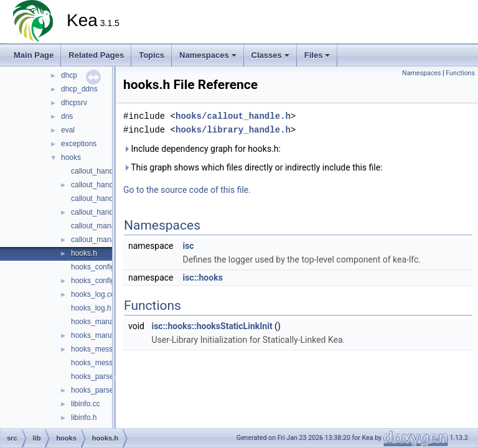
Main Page (34, 55)
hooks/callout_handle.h (233, 116)
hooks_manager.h (101, 335)
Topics (152, 55)
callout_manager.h (101, 240)
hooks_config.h (96, 281)
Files (317, 55)
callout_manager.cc (103, 226)
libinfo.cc (86, 404)
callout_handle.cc (100, 171)
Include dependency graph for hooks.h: (202, 149)
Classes (270, 55)
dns (67, 116)
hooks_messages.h (103, 363)
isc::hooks (202, 278)
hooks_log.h (91, 308)
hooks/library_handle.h (233, 130)
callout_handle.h (98, 185)
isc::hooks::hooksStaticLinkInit (212, 326)
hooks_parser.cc (98, 376)
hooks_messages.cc (105, 349)
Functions (460, 73)
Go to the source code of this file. (187, 190)
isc (188, 246)
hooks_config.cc (98, 267)
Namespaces (208, 55)
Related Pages (96, 55)
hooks (71, 157)
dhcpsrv (74, 103)
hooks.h (84, 253)
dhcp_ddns (79, 89)
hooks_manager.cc (102, 322)
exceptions (79, 144)
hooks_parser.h (96, 390)
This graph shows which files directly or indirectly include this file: (253, 167)
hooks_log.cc (93, 294)
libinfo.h (84, 418)
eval (68, 130)
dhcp (69, 75)
